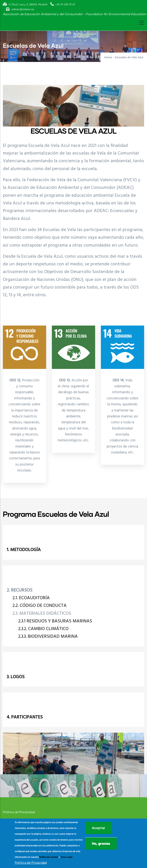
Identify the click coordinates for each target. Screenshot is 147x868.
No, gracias (101, 843)
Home (108, 58)
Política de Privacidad (19, 812)
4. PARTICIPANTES (25, 717)
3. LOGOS (16, 677)
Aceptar (99, 828)
